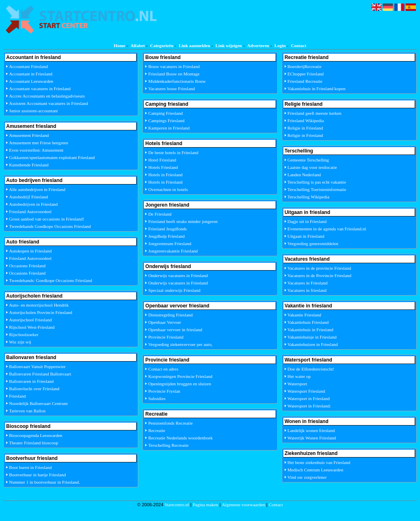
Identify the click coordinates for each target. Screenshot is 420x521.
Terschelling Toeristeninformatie (317, 189)
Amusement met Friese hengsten (39, 143)
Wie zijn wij (20, 342)
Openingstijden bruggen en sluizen (179, 384)
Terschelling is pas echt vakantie (317, 182)
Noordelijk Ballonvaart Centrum (38, 403)
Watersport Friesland (306, 391)
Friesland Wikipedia (306, 121)
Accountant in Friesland (31, 74)
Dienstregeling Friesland (170, 315)
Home (119, 46)
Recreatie (157, 430)
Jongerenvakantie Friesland (173, 251)
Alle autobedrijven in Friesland (37, 189)
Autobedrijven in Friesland (33, 204)
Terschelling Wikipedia (308, 197)
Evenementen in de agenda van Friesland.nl (327, 229)
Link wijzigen (228, 46)
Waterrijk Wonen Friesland (312, 438)
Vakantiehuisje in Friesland (312, 337)
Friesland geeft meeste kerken (315, 113)
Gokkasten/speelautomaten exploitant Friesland (52, 157)
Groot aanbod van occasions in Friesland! (47, 219)
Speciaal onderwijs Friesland (174, 290)
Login (280, 46)
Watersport (297, 384)
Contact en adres (163, 369)
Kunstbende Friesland (29, 165)
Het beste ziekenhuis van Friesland (319, 462)
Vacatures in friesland (307, 290)
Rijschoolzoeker (24, 334)
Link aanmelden (195, 46)
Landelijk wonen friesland (311, 430)
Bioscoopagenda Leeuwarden (36, 435)
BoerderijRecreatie (305, 66)
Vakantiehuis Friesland (308, 322)
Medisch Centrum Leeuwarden (315, 470)
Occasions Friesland (27, 266)
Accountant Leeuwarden (31, 81)
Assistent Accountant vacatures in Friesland (48, 103)
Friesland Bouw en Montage (174, 74)
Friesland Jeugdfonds (167, 229)
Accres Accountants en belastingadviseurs (47, 96)
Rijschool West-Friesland (32, 327)
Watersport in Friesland (309, 398)
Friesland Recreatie (305, 81)
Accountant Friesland (28, 66)
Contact (298, 46)
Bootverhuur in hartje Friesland (37, 475)
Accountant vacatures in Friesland (40, 89)
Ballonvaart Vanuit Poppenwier (37, 366)
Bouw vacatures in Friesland (174, 66)
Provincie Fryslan (164, 391)
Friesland (17, 396)
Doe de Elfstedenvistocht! (311, 369)
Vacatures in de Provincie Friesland (320, 275)
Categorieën (162, 46)
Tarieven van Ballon (27, 411)
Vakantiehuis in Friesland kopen (316, 89)
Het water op (299, 376)
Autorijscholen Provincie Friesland (41, 312)
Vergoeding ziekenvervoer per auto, (180, 344)
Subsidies (157, 398)
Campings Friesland (166, 121)
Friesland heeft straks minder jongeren (183, 221)
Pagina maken (205, 505)
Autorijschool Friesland (30, 320)
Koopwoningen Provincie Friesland (180, 376)
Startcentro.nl (177, 505)
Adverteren (258, 46)
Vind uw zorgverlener (307, 477)
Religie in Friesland (305, 128)
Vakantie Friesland (304, 315)
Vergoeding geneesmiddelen (313, 243)
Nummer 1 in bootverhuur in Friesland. (45, 482)
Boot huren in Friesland (30, 467)
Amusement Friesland (29, 135)
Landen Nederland (304, 175)
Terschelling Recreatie (168, 445)
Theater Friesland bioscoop (34, 443)
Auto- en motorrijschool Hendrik (39, 305)
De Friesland (160, 214)
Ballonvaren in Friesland (31, 381)
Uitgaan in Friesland (306, 236)
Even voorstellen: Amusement (36, 150)
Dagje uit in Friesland (307, 221)
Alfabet (138, 46)
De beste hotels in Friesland (173, 152)
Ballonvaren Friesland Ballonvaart (40, 374)
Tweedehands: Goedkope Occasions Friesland (50, 280)
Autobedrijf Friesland (29, 197)
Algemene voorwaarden (243, 505)
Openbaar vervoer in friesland (175, 330)
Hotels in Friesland (165, 175)
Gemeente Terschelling (308, 160)
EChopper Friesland (306, 74)
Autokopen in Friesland (30, 251)
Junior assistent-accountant (33, 111)
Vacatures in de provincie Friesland (319, 268)
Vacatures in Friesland (308, 283)
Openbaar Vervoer (164, 322)
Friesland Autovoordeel (30, 212)
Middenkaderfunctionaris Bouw (177, 81)
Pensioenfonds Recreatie (170, 423)
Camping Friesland (165, 113)
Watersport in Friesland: (309, 406)
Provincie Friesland (166, 337)
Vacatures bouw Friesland (171, 89)
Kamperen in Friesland (169, 128)
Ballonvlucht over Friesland (34, 389)
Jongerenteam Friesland (170, 243)
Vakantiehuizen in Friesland (313, 344)
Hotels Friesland (163, 167)
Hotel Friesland (162, 160)
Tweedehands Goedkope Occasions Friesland (50, 226)
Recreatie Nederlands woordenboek (180, 438)
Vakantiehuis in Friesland (310, 330)
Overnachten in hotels (168, 189)
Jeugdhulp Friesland (166, 236)
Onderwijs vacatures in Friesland (178, 275)
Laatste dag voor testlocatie (312, 167)
